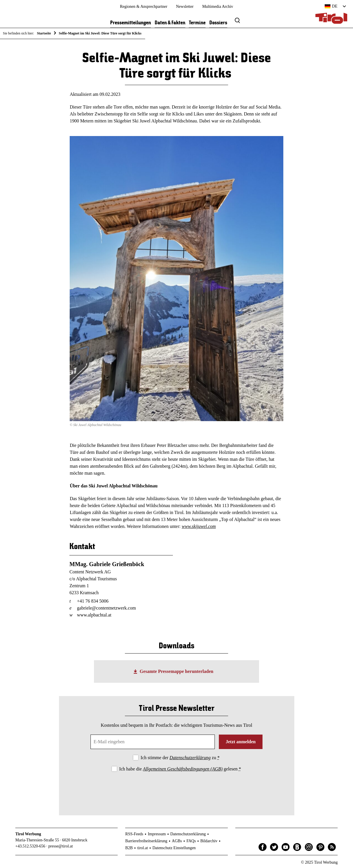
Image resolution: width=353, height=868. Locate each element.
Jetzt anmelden (241, 742)
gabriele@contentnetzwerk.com (106, 608)
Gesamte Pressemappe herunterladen (176, 671)
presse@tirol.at (61, 846)
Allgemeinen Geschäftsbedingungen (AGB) (183, 769)
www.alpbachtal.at (94, 615)
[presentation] (177, 789)
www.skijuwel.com (199, 526)
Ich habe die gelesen (180, 769)
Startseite (44, 33)
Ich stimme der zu (180, 758)
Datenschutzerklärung (190, 758)
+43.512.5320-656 (30, 846)
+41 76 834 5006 (93, 601)
